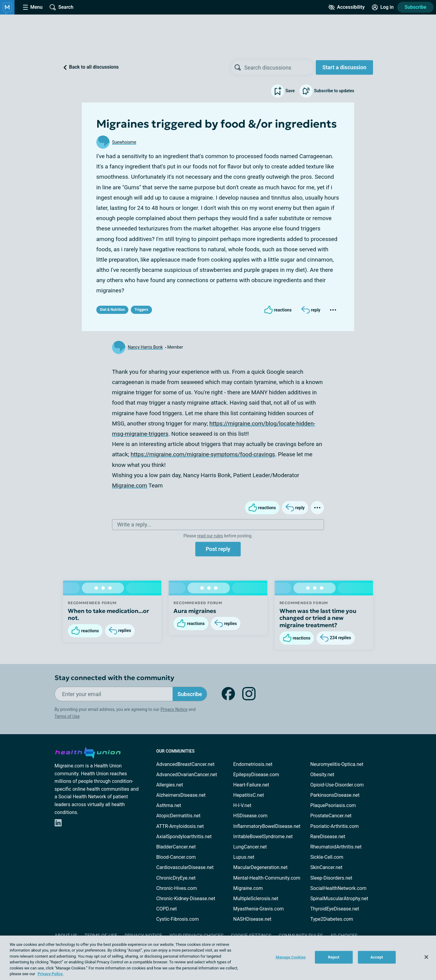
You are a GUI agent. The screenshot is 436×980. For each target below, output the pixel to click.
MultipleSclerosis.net (256, 899)
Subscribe (415, 7)
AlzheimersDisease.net (181, 795)
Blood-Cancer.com (176, 857)
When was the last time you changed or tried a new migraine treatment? (318, 618)
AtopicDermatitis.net (178, 816)
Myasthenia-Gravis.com (258, 909)
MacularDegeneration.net (260, 867)
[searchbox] (279, 67)
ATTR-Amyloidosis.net (180, 826)
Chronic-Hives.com (177, 888)
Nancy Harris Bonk (145, 347)
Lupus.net (244, 857)
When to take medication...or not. (108, 614)
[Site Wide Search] (61, 7)
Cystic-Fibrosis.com (177, 919)
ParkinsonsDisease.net (335, 795)
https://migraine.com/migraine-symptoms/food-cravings (203, 454)
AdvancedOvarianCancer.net (187, 775)
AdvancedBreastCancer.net (185, 764)
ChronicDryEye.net (176, 878)
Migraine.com (130, 485)
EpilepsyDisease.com (256, 775)
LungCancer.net (250, 847)
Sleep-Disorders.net (331, 878)
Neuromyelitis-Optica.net (337, 764)
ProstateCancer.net (331, 816)
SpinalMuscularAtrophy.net (339, 899)
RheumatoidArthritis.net (336, 847)
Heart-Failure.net (251, 785)
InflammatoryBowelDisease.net (267, 826)
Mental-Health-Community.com (267, 878)
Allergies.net (170, 785)
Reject (334, 957)
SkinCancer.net (326, 867)
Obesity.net (322, 775)
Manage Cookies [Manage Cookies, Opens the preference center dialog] (291, 957)
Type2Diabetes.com (332, 919)
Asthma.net (169, 805)
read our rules (210, 536)
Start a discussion (344, 67)
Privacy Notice (174, 709)
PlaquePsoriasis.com (333, 805)
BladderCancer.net (176, 847)
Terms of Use (67, 716)
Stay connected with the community (114, 678)
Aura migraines (195, 611)
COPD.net (167, 909)
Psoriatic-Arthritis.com (335, 826)
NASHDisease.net (252, 919)
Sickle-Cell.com (327, 857)
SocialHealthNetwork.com (339, 888)
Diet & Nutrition (112, 310)
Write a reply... (134, 524)
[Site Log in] (383, 7)
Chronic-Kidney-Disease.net (186, 899)
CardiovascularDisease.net (185, 867)
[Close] (426, 957)
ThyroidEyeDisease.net (335, 909)
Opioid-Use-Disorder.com (337, 785)
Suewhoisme (124, 142)
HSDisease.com (250, 816)
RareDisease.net (328, 837)
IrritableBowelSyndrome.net (263, 837)
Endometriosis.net (253, 764)
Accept (377, 957)
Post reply (218, 549)
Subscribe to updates (327, 91)
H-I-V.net (242, 805)
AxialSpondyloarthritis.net (184, 837)
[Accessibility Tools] (347, 7)
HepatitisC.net (248, 795)
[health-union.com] (88, 752)
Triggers (141, 310)
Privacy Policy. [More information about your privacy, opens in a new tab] (50, 974)
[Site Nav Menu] (33, 7)
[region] (218, 958)
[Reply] (311, 310)
